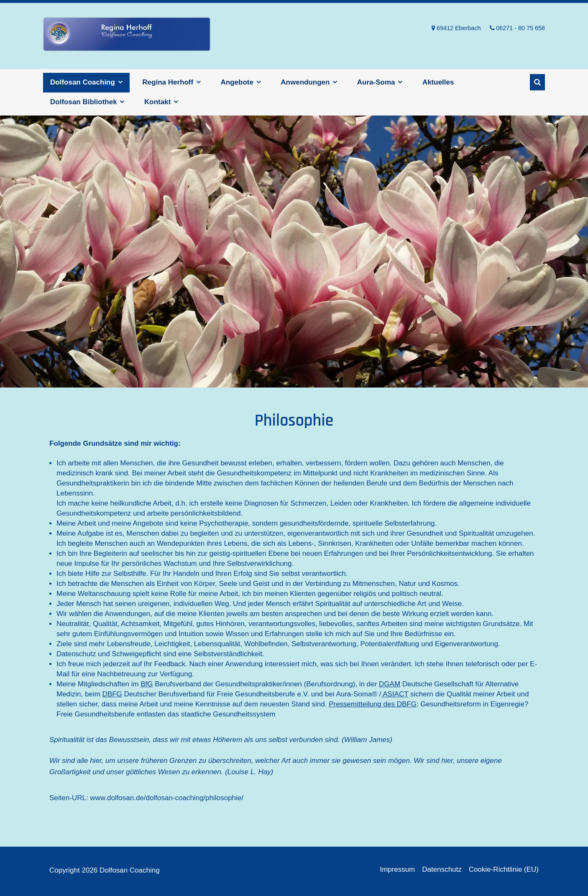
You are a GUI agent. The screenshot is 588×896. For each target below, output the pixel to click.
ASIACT (395, 694)
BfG (147, 684)
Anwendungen (305, 82)
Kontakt (157, 102)
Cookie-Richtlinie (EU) (504, 869)
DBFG (112, 694)
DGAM (390, 684)
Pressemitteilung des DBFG (373, 704)
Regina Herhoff (168, 82)
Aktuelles (438, 82)
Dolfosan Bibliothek (84, 102)
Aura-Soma (376, 82)
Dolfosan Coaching (127, 36)
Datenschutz (442, 869)
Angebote (237, 82)
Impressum (397, 869)
